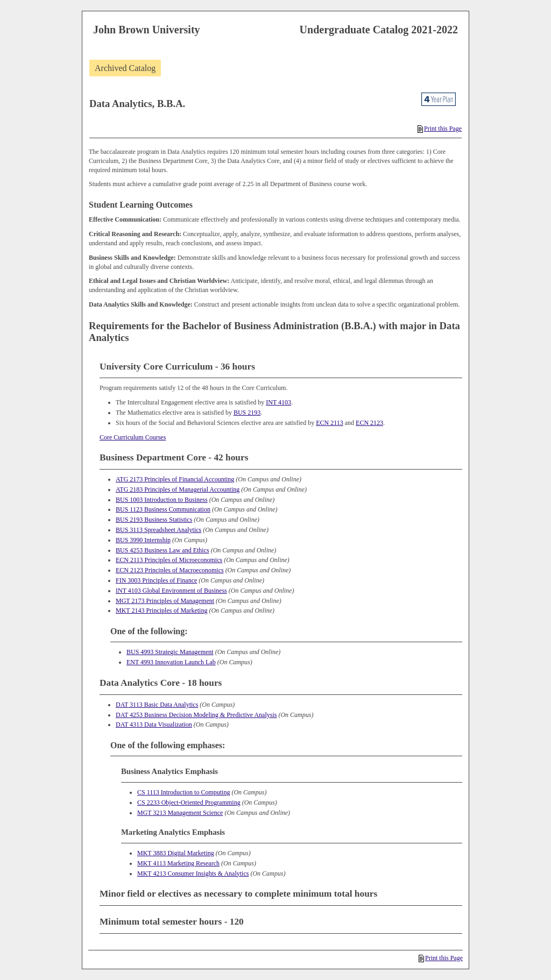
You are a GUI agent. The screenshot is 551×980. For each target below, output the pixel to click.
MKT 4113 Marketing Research (178, 863)
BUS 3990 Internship (143, 540)
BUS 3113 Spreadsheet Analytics (158, 530)
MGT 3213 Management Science (180, 813)
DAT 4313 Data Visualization (154, 725)
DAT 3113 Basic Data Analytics (157, 705)
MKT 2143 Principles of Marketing (161, 610)
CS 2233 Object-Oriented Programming (189, 803)
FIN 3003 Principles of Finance (156, 580)
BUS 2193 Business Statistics (154, 520)
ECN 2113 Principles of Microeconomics (169, 560)
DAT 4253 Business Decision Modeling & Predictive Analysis (196, 715)
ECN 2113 (330, 423)
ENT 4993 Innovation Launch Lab (171, 662)
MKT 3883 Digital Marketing (176, 853)
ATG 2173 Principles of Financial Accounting (175, 479)
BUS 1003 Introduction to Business (162, 500)
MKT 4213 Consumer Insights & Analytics (193, 874)
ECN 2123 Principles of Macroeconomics (170, 570)
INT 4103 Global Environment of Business (171, 591)
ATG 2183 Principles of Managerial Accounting (178, 489)
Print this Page (440, 129)
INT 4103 (278, 402)
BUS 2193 (247, 413)
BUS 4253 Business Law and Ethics (163, 550)
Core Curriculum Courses (133, 437)
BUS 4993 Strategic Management (170, 652)
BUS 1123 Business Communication (163, 509)
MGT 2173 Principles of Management (165, 601)
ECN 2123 (369, 423)
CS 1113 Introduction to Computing (183, 792)
